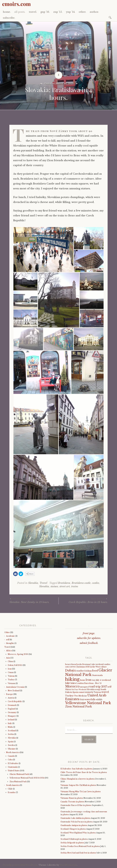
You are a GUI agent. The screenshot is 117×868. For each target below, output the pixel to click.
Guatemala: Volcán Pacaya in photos (77, 822)
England (12, 709)
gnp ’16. (45, 12)
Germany (12, 712)
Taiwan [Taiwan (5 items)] (97, 692)
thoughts (10, 643)
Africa (9, 651)
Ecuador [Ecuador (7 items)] (79, 671)
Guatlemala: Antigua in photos (74, 825)
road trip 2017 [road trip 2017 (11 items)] (98, 687)
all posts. (20, 12)
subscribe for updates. (89, 638)
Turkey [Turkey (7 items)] (69, 696)
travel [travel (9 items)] (105, 692)
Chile (10, 789)
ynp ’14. (71, 12)
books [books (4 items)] (79, 664)
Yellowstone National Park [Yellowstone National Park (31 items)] (88, 703)
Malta (10, 727)
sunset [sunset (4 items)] (82, 692)
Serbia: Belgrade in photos (72, 843)
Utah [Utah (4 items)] (82, 700)
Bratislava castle (81, 583)
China (10, 661)
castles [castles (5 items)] (107, 664)
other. (82, 12)
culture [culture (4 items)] (103, 667)
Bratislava (64, 583)
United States (14, 771)
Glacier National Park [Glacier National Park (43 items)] (89, 672)
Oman (11, 672)
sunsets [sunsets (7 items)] (89, 692)
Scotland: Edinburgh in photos (74, 839)
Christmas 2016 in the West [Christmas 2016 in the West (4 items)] (88, 667)
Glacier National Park (19, 774)
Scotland (12, 731)
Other (7, 632)
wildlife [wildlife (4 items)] (99, 700)
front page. (89, 633)
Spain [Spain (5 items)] (76, 692)
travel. (33, 12)
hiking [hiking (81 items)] (72, 679)
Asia (8, 658)
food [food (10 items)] (95, 671)
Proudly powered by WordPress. (20, 865)
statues (54, 586)
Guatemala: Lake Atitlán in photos (75, 818)
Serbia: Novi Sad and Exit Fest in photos (78, 853)
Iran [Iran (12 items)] (88, 680)
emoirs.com (16, 4)
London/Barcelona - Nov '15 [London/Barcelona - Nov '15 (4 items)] (89, 683)
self (8, 640)
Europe (9, 694)
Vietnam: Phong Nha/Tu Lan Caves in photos (81, 792)
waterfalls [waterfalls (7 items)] (90, 699)
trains (75, 586)
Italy (10, 723)
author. (94, 12)
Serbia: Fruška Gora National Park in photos (80, 846)
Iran (10, 669)
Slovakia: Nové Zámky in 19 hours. (34, 600)
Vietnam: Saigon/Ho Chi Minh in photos (78, 785)
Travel (43, 583)
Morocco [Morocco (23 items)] (72, 686)
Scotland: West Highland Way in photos (78, 833)
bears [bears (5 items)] (68, 664)
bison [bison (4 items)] (74, 664)
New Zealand (14, 691)
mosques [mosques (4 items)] (84, 687)
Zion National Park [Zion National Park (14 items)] (79, 706)
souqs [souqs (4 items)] (97, 689)
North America (13, 752)
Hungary (12, 716)
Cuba (10, 760)
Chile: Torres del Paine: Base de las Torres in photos (84, 772)
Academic (10, 636)
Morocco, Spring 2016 (18, 654)
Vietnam (11, 683)
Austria (11, 698)
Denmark (12, 705)
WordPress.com (68, 865)
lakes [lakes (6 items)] (73, 683)
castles (96, 583)
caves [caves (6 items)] (72, 667)
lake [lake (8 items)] (68, 683)
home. (7, 12)
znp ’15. (58, 12)
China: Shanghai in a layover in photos (78, 779)
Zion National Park (18, 782)
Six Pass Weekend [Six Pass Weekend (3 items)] (79, 690)
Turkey (11, 680)
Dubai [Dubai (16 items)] (69, 670)
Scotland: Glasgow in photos (73, 829)
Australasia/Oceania (15, 687)
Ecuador (12, 792)
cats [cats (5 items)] (67, 667)
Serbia (11, 734)
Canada (11, 756)
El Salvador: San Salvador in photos (77, 769)
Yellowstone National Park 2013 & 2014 (27, 778)
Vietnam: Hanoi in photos (72, 798)
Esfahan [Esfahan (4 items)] (88, 671)
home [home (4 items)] (83, 680)
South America (13, 785)
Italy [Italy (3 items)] (94, 680)
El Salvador (13, 763)
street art (65, 586)
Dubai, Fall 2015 (15, 665)
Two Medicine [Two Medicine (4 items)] (81, 696)
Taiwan (11, 676)
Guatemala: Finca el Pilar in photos (76, 805)
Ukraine (11, 749)
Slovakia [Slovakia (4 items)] (91, 689)
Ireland (11, 720)
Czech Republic (15, 701)
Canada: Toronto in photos (72, 802)
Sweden (11, 745)
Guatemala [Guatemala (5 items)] (97, 675)
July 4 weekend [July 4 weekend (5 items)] (103, 680)
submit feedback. (89, 643)
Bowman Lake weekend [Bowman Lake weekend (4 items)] (93, 664)
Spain (10, 742)
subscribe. (9, 18)
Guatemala (13, 767)
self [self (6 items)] (109, 687)
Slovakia (33, 583)
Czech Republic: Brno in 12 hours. (83, 600)
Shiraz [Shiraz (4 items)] (68, 689)
